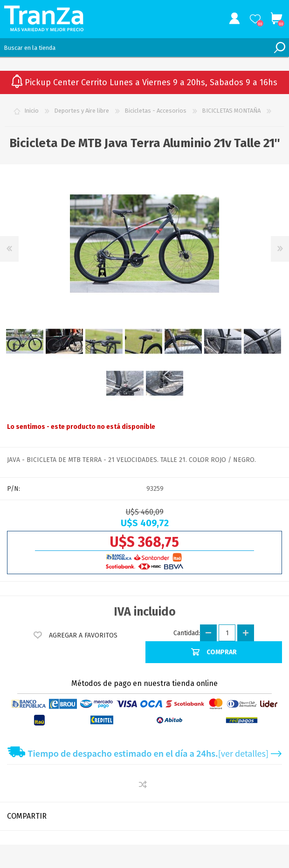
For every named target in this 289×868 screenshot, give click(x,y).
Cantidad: (187, 633)
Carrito (276, 19)
